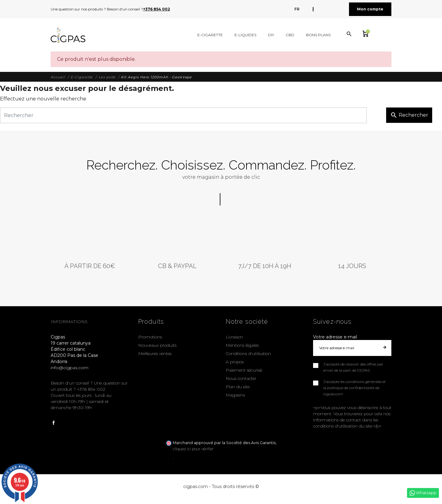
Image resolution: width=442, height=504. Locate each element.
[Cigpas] (68, 35)
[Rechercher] (183, 115)
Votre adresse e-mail (335, 337)
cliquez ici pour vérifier (193, 449)
